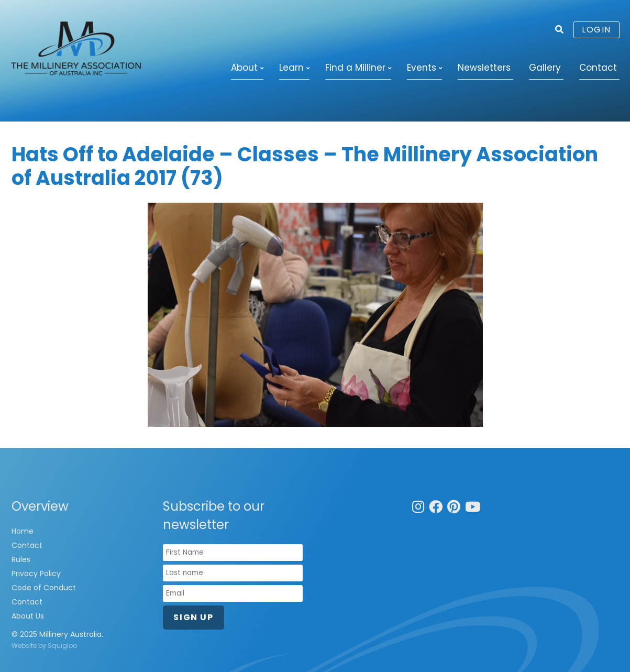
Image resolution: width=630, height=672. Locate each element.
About (244, 68)
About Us (28, 616)
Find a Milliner (355, 68)
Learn (291, 68)
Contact (598, 68)
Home (23, 531)
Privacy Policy (36, 574)
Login (596, 30)
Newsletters (484, 68)
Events (422, 68)
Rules (21, 559)
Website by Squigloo (44, 646)
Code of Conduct (44, 588)
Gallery (545, 68)
